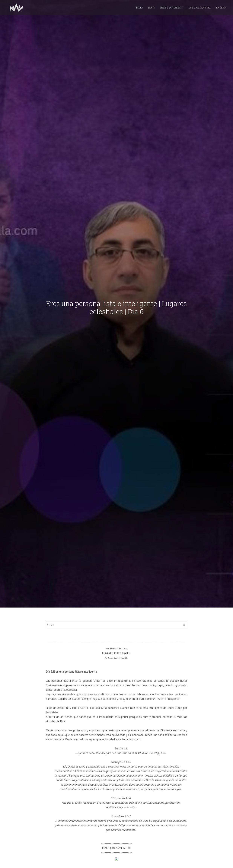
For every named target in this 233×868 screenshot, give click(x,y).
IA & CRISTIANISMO (200, 10)
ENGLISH (221, 10)
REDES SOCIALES (171, 10)
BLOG (152, 10)
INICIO (139, 10)
